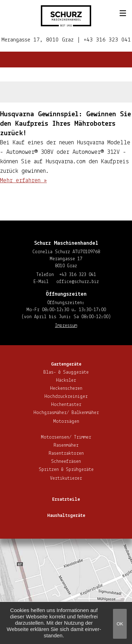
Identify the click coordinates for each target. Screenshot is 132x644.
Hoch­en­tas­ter (66, 405)
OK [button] (120, 624)
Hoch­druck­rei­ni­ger (66, 397)
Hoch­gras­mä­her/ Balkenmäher (66, 413)
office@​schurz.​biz (78, 282)
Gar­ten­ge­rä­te (66, 364)
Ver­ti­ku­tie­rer (66, 478)
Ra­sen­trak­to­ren (66, 454)
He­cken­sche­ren (66, 389)
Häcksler (66, 380)
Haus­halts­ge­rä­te (66, 516)
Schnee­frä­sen (66, 462)
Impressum (66, 326)
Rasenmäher (66, 445)
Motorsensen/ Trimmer (66, 437)
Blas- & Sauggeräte (66, 372)
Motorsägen (66, 422)
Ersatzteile (66, 500)
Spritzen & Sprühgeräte (66, 470)
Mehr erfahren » (23, 181)
